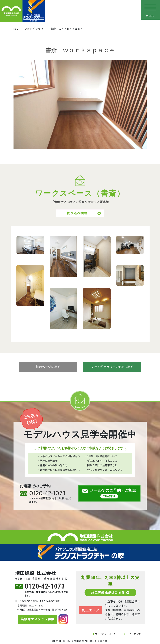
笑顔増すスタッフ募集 (37, 619)
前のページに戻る (48, 367)
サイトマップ (134, 634)
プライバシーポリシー (107, 634)
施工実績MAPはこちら (110, 593)
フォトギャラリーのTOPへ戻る (112, 367)
